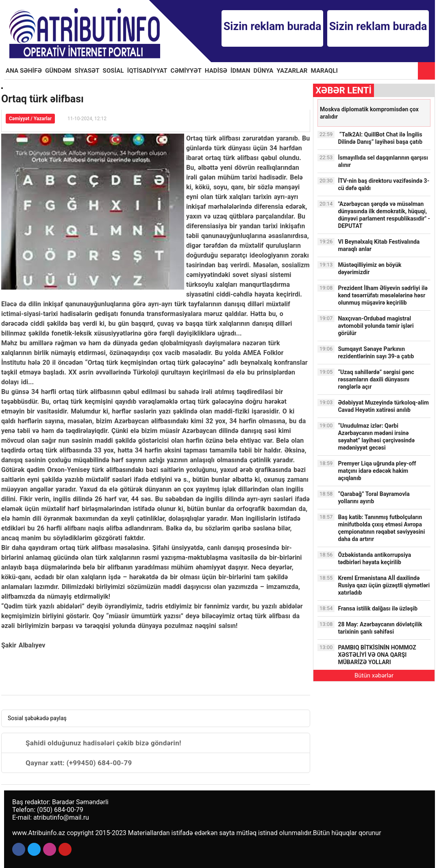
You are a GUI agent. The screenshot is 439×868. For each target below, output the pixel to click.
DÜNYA (264, 71)
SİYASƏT (87, 71)
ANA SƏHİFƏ (24, 71)
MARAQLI (324, 71)
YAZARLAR (292, 71)
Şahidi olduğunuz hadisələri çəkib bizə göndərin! (95, 743)
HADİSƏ (216, 71)
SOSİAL (113, 71)
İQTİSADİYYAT (147, 71)
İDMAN (240, 71)
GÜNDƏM (58, 71)
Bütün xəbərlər (374, 675)
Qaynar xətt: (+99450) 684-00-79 (70, 763)
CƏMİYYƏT (186, 71)
